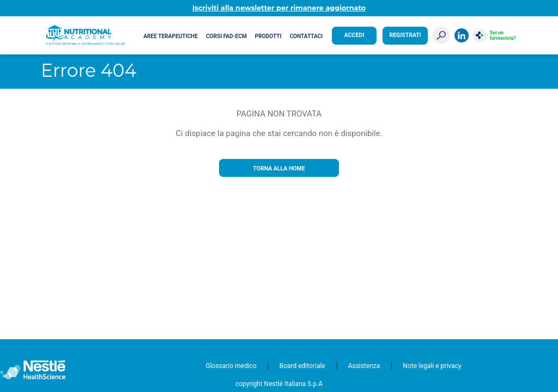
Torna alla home (279, 169)
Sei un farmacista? (503, 35)
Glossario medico (231, 366)
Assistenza (364, 366)
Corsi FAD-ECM (226, 36)
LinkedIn (462, 35)
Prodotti (268, 36)
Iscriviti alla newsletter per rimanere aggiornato (279, 8)
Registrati (405, 35)
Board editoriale (302, 366)
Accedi (354, 35)
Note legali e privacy (432, 366)
